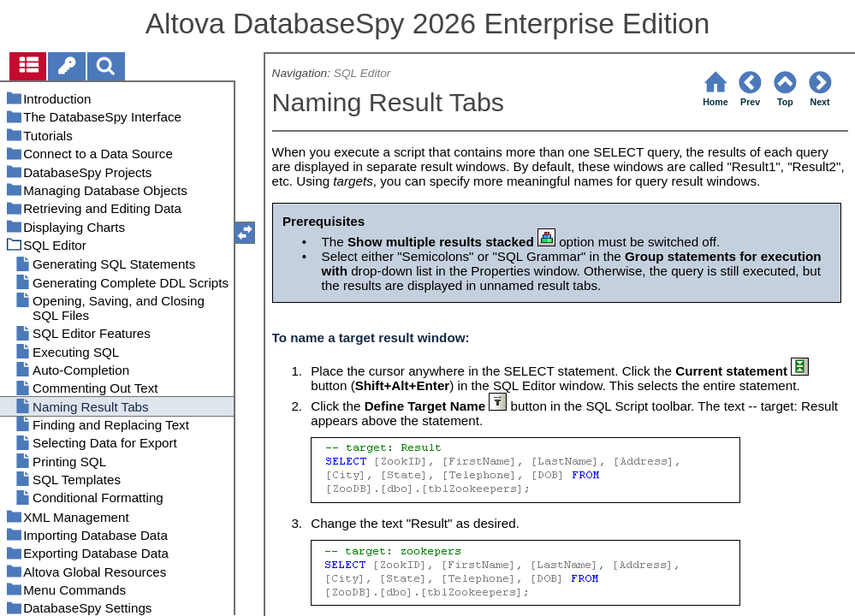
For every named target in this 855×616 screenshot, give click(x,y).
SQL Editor (362, 73)
